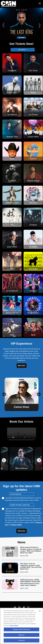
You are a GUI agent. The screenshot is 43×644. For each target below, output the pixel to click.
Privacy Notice (14, 626)
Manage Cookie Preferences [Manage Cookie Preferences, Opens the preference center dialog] (21, 629)
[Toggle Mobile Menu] (40, 3)
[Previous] (3, 24)
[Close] (40, 611)
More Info (22, 366)
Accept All (21, 640)
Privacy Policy (16, 525)
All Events (22, 50)
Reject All (21, 635)
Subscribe (21, 531)
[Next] (40, 24)
